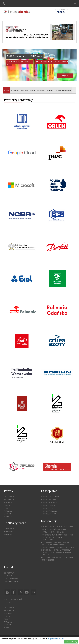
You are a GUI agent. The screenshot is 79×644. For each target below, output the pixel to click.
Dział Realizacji (11, 581)
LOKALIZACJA (41, 90)
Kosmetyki (9, 517)
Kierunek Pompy (48, 508)
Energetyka (9, 497)
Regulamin (9, 602)
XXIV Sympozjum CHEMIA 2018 (53, 532)
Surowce (8, 502)
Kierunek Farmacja (49, 511)
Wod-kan (8, 514)
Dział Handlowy (11, 579)
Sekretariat (9, 573)
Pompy (7, 508)
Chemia (7, 505)
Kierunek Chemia (48, 505)
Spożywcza (9, 500)
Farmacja (8, 511)
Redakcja (8, 576)
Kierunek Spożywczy (50, 500)
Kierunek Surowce (49, 502)
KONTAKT (50, 90)
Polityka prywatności (14, 599)
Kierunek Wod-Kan (49, 514)
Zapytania (8, 532)
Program (65, 76)
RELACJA (6, 90)
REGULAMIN (24, 90)
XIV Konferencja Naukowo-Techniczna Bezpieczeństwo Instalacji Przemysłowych (57, 537)
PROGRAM (33, 90)
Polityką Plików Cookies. (56, 639)
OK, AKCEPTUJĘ (71, 642)
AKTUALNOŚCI (15, 90)
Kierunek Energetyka (50, 497)
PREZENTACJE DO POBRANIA (63, 90)
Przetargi (8, 534)
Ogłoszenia (9, 529)
